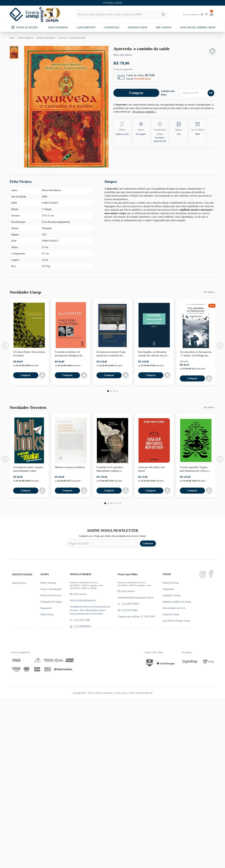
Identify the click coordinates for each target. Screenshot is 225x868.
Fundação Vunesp (172, 595)
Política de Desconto (51, 595)
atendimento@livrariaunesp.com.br (136, 598)
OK (211, 93)
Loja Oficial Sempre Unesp (176, 621)
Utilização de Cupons (51, 602)
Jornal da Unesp (171, 614)
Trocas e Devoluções (51, 589)
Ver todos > (210, 292)
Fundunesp (168, 589)
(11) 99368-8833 (80, 626)
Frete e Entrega (48, 583)
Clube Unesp (47, 614)
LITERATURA (112, 28)
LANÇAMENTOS (86, 28)
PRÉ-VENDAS (164, 28)
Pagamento (46, 608)
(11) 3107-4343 (128, 610)
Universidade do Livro (174, 608)
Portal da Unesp (171, 583)
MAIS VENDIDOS (58, 28)
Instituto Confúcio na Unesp (177, 602)
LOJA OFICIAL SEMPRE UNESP (197, 28)
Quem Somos (19, 583)
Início (12, 38)
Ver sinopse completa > (144, 112)
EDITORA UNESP (137, 28)
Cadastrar (148, 543)
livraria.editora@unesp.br (83, 600)
